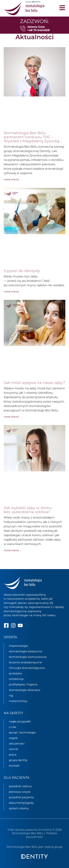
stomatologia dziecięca (25, 690)
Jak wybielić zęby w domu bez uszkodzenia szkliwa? (28, 510)
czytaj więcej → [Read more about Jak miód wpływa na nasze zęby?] (13, 417)
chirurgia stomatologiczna (27, 668)
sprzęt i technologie (22, 732)
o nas (12, 727)
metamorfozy (18, 701)
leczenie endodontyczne (25, 662)
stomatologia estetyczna (25, 651)
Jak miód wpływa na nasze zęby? (34, 383)
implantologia (18, 646)
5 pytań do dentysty (22, 271)
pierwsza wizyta (20, 792)
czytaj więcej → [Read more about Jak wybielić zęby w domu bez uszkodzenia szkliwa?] (13, 550)
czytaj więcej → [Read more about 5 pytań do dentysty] (13, 291)
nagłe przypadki (20, 721)
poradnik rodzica (20, 786)
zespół (13, 738)
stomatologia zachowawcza (28, 657)
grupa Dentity (18, 760)
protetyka (15, 673)
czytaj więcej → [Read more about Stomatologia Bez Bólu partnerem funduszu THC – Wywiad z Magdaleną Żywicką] (13, 179)
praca (13, 755)
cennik (13, 749)
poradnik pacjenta (21, 797)
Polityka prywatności (42, 835)
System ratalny (19, 808)
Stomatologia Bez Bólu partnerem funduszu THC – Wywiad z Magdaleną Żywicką (32, 137)
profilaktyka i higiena (23, 684)
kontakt (14, 766)
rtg (11, 695)
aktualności (17, 743)
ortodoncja (16, 679)
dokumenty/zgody (21, 803)
